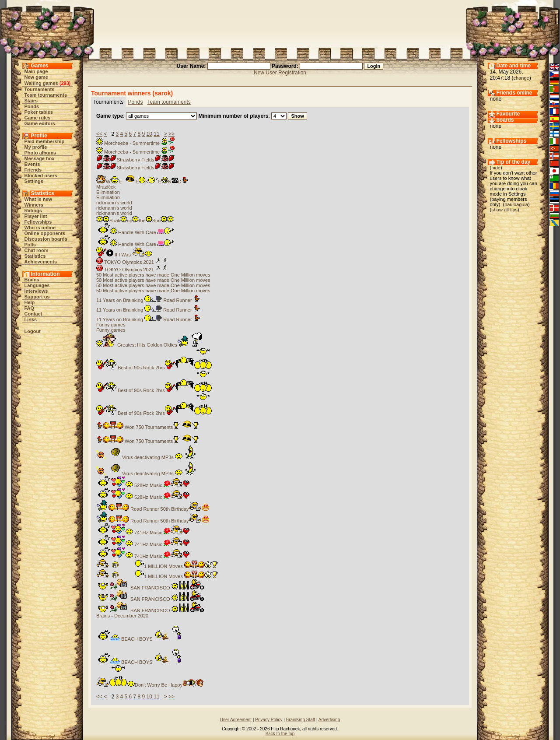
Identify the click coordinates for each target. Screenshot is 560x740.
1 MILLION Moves (157, 566)
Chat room (37, 250)
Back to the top (280, 734)
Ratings (33, 210)
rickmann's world (114, 203)
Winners (34, 205)
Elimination (108, 192)
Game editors (40, 123)
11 (156, 134)
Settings (34, 181)
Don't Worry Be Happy (150, 685)
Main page (36, 71)
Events (32, 164)
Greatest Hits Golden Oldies (149, 345)
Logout (33, 331)
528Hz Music (143, 485)
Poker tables (39, 112)
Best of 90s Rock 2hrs (154, 368)
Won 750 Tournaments (148, 427)
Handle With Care (135, 232)
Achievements (41, 262)
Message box (40, 158)
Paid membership (45, 141)
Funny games (111, 325)
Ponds (32, 106)
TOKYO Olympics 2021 (132, 262)
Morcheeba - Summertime (136, 143)
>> (171, 134)
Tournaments (40, 89)
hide (496, 168)
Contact (33, 314)
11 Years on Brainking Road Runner (148, 300)
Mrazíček (106, 187)
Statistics (35, 256)
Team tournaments (46, 95)
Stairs (31, 101)
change (521, 78)
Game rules (38, 118)
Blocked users (41, 175)
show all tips (504, 210)
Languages (37, 285)
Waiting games (41, 83)
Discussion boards (46, 239)
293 (65, 83)
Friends (33, 170)
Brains (32, 280)
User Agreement (236, 720)
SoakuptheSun (135, 221)
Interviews (36, 291)
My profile (36, 147)
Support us (37, 297)
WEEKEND (142, 182)
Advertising (329, 720)
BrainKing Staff (301, 720)
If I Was (124, 255)
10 (149, 134)
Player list (36, 216)
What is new (38, 199)
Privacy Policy (269, 720)
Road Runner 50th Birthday (153, 509)
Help (30, 302)
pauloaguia (516, 204)
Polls (30, 245)
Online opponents (45, 233)
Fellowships (38, 222)
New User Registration (280, 73)
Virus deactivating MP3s (147, 457)
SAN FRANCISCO (150, 588)
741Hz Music (143, 533)
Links (31, 319)
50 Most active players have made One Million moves (153, 275)
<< (99, 134)
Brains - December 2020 (122, 616)
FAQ (30, 308)
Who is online (40, 228)
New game (36, 77)
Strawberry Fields (136, 160)
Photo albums (40, 153)
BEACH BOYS (144, 639)
